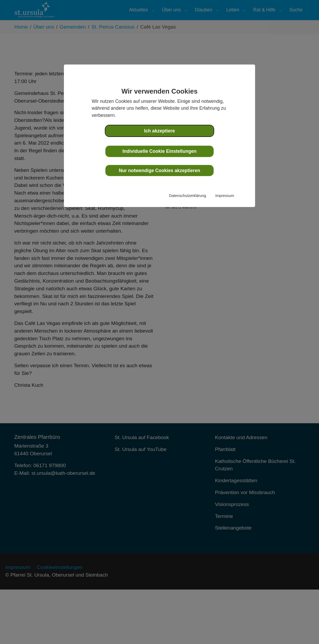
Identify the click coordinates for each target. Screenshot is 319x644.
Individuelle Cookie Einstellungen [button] (160, 151)
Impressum (225, 196)
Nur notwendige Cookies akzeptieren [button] (159, 171)
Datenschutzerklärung (187, 196)
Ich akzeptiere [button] (159, 131)
